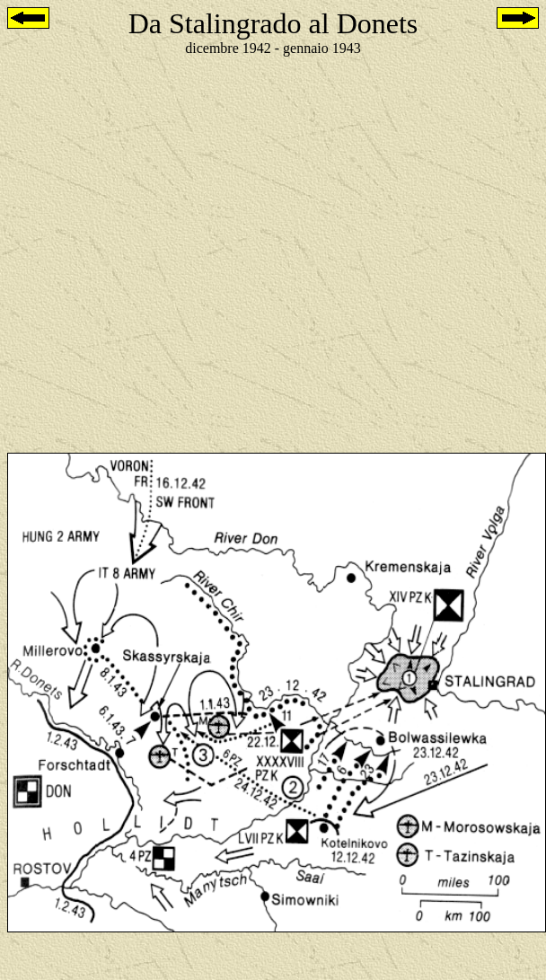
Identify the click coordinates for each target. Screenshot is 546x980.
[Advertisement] (184, 255)
